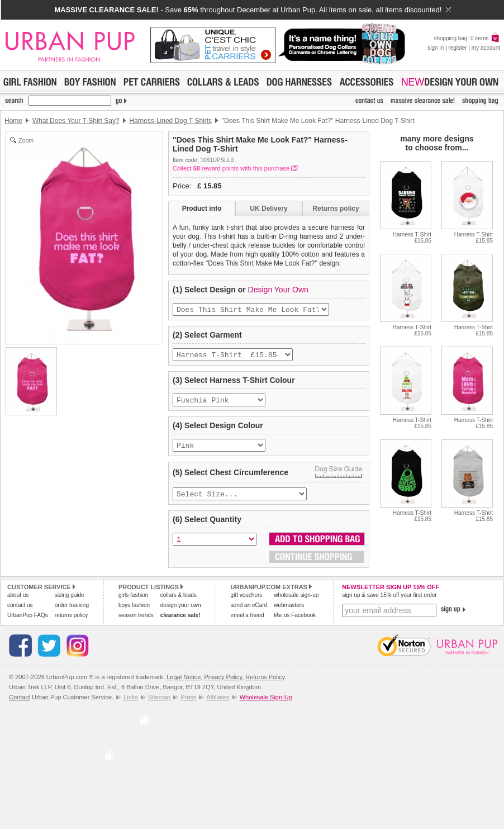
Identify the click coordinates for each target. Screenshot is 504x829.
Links (131, 705)
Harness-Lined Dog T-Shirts (170, 121)
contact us (20, 613)
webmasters (289, 613)
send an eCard (249, 613)
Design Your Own (278, 290)
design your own (181, 613)
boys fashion (134, 613)
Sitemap (159, 705)
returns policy (71, 623)
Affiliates (218, 705)
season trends (136, 623)
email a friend (248, 623)
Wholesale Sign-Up (266, 705)
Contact (20, 705)
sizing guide (70, 603)
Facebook (295, 623)
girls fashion (133, 603)
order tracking (72, 613)
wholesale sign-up (296, 603)
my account (486, 48)
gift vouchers (247, 603)
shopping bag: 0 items (467, 38)
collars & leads (179, 603)
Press (188, 705)
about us (18, 603)
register (457, 48)
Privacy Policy (223, 685)
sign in (436, 48)
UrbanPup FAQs (28, 623)
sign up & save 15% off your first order (389, 603)
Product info (202, 209)
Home (13, 121)
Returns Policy (265, 685)
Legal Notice (184, 685)
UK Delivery (268, 209)
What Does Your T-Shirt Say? (76, 121)
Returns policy (336, 209)
